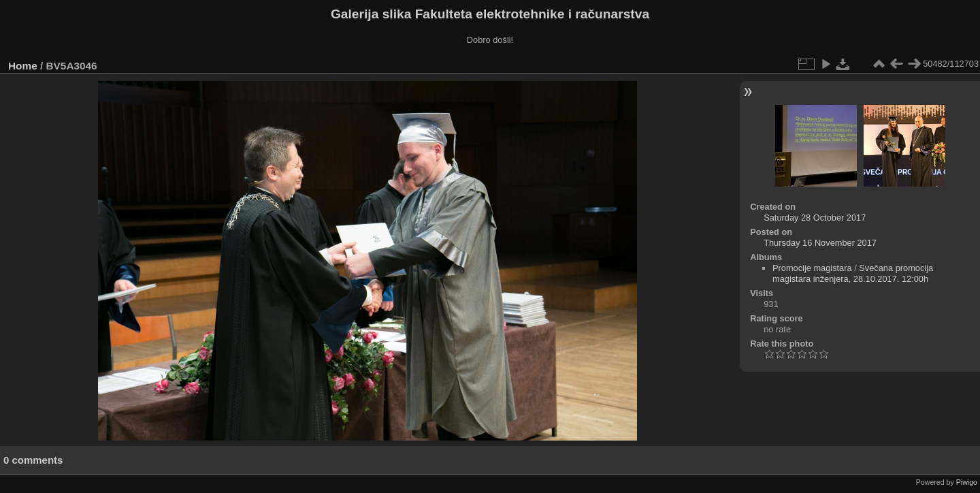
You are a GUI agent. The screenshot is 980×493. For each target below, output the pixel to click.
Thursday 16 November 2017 (820, 243)
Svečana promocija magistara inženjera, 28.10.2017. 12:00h (853, 273)
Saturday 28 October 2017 (815, 218)
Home (23, 66)
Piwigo (967, 482)
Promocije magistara (812, 268)
